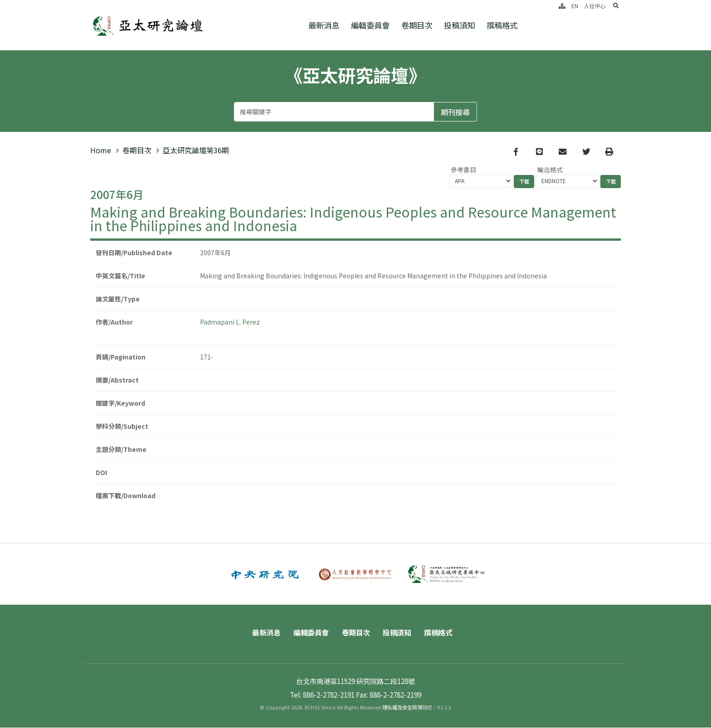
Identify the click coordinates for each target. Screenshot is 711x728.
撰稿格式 (502, 25)
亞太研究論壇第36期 (196, 150)
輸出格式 (550, 170)
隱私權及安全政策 (402, 708)
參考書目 (463, 170)
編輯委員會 (370, 25)
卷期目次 (417, 25)
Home (101, 150)
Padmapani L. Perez (230, 322)
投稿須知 (459, 25)
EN (575, 6)
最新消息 (324, 25)
